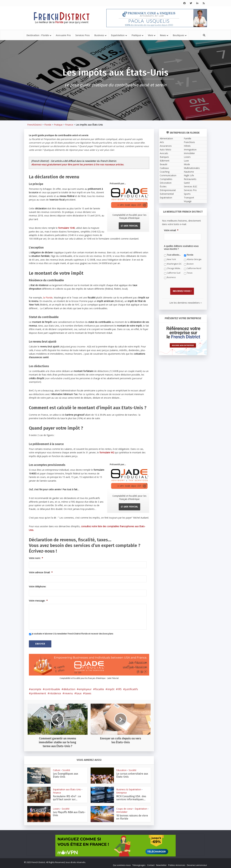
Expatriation (118, 35)
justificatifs (131, 688)
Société (66, 769)
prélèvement (38, 692)
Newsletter (161, 864)
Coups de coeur (124, 808)
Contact (151, 864)
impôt (111, 688)
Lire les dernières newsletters (186, 302)
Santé (187, 183)
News (163, 35)
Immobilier (122, 811)
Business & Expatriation (129, 788)
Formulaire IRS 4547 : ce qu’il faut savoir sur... (67, 797)
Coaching (165, 172)
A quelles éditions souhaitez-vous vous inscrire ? (181, 248)
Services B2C (191, 186)
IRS (120, 688)
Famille (188, 138)
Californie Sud (174, 273)
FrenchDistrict (34, 125)
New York (171, 259)
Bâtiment (165, 161)
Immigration (190, 150)
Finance (69, 125)
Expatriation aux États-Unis (67, 788)
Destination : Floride (38, 35)
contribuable (52, 688)
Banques (164, 157)
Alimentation (166, 138)
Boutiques (178, 35)
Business (99, 35)
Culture (57, 769)
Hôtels (187, 146)
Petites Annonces (177, 864)
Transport (189, 198)
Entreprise (122, 792)
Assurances (166, 146)
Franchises (189, 142)
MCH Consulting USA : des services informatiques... (131, 797)
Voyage (188, 201)
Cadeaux (164, 168)
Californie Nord (194, 268)
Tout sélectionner (174, 255)
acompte (36, 688)
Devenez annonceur (197, 864)
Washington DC (174, 264)
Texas (190, 273)
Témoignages (139, 864)
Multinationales (192, 168)
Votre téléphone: (37, 587)
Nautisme (189, 172)
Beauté (164, 164)
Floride (48, 125)
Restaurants (190, 179)
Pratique (136, 35)
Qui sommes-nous (122, 864)
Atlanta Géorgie (194, 259)
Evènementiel (167, 194)
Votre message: (38, 601)
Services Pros (83, 35)
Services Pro (190, 190)
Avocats (164, 153)
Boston (190, 264)
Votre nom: (36, 558)
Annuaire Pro (63, 35)
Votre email (171, 230)
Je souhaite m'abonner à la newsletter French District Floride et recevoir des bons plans (72, 634)
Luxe (186, 161)
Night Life (189, 175)
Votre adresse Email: (41, 572)
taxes (88, 692)
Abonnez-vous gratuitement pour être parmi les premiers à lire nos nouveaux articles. (78, 164)
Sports (187, 194)
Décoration (166, 183)
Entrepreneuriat (168, 190)
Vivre (150, 35)
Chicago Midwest (174, 268)
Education (121, 769)
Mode (187, 164)
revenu (69, 692)
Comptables (166, 179)
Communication (168, 175)
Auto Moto (165, 150)
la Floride (48, 298)
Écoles (163, 186)
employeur (85, 688)
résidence (55, 692)
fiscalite (99, 688)
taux (79, 692)
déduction (69, 688)
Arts (162, 142)
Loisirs (56, 808)
